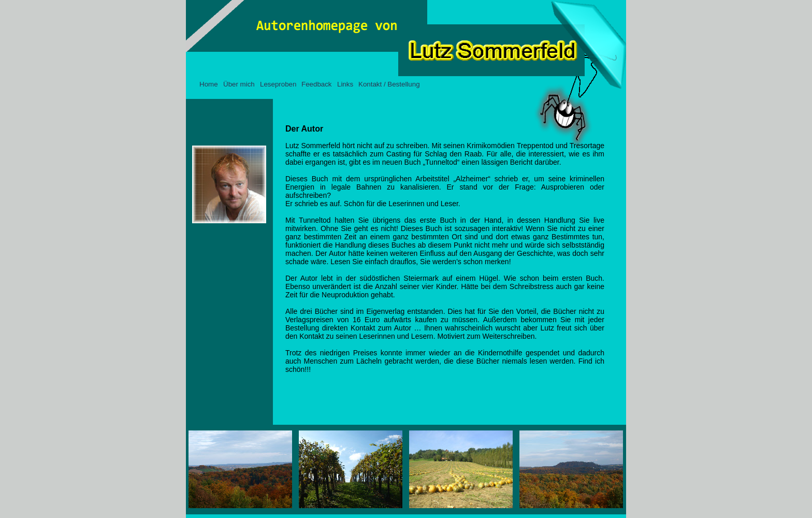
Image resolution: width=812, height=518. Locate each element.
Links (345, 84)
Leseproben (278, 84)
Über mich (239, 84)
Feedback (317, 84)
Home (209, 84)
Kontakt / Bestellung (389, 84)
